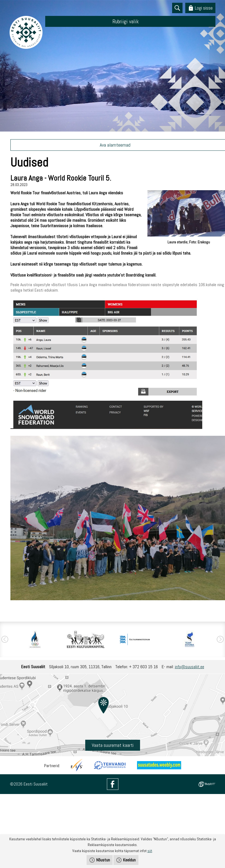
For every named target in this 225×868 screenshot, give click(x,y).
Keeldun (129, 860)
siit (150, 851)
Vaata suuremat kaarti (113, 745)
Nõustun (103, 860)
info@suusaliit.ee (190, 667)
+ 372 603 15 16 (143, 667)
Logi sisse (204, 8)
